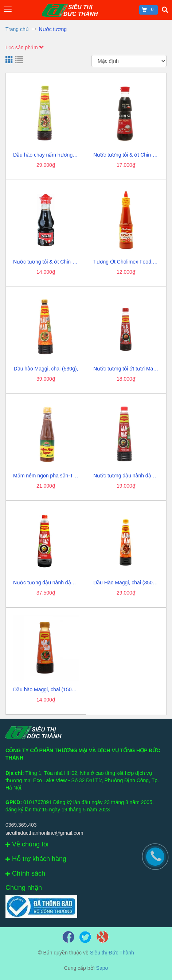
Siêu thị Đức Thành (112, 953)
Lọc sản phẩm (25, 47)
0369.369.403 (21, 825)
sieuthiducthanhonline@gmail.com (44, 833)
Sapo (102, 968)
